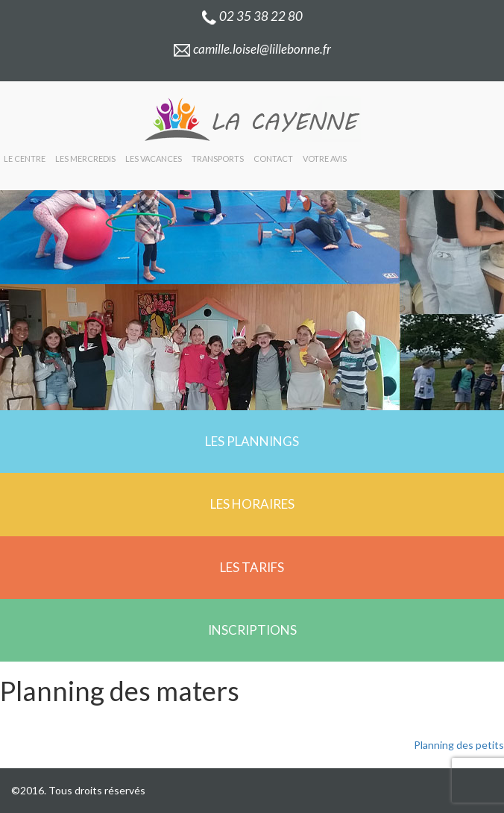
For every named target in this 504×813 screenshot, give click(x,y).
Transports (218, 158)
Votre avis (325, 158)
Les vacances (154, 158)
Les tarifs (252, 567)
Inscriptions (252, 630)
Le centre (25, 158)
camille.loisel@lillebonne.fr (252, 49)
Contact (273, 158)
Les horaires (252, 504)
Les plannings (252, 441)
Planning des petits (459, 745)
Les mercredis (85, 158)
